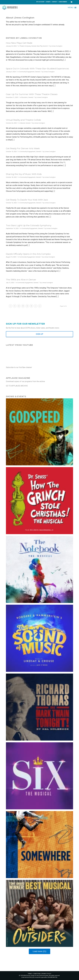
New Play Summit (42, 46)
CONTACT (54, 2)
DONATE (48, 2)
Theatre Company (25, 46)
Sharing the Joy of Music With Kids (24, 174)
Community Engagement (27, 72)
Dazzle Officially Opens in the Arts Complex (28, 254)
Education (24, 97)
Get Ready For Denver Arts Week (23, 148)
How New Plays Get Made (19, 43)
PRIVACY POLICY (46, 974)
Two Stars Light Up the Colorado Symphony (29, 225)
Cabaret (22, 123)
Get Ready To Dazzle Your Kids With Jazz (27, 200)
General (34, 46)
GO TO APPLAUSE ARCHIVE (17, 386)
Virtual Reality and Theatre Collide (23, 120)
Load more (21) (39, 951)
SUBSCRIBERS (63, 2)
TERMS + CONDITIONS (34, 974)
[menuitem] (40, 2)
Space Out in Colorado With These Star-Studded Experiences (37, 69)
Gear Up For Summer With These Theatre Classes (32, 94)
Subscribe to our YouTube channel (19, 367)
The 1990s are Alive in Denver (21, 280)
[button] (71, 8)
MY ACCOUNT (40, 2)
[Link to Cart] (71, 2)
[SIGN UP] (39, 334)
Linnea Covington (57, 46)
